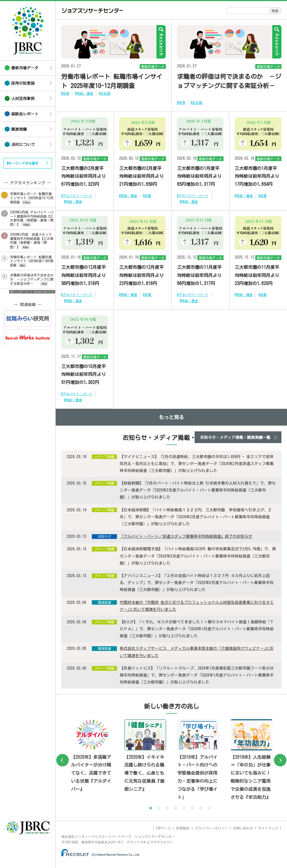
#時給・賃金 (84, 93)
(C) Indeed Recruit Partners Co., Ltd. (116, 855)
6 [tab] (194, 809)
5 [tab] (185, 809)
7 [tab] (202, 809)
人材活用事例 (23, 99)
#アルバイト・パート (77, 196)
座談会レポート (25, 114)
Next (280, 760)
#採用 (65, 93)
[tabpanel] (92, 756)
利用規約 (183, 828)
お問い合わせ (243, 828)
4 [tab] (177, 809)
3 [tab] (169, 809)
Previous (62, 760)
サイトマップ (268, 828)
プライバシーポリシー (211, 828)
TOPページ (163, 828)
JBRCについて (23, 145)
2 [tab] (160, 809)
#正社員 (105, 93)
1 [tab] (152, 809)
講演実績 (19, 129)
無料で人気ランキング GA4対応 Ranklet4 (31, 292)
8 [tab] (210, 809)
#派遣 (147, 196)
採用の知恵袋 (23, 83)
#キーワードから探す (23, 163)
